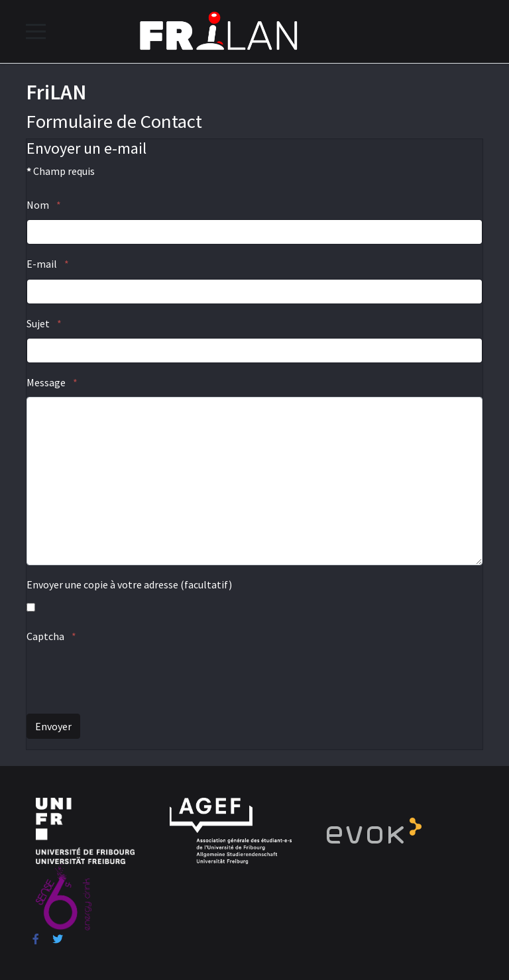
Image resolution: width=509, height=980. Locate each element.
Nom (44, 205)
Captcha (51, 636)
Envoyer (53, 726)
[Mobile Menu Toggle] (36, 31)
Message (52, 382)
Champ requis (61, 171)
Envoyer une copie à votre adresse (102, 584)
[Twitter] (58, 939)
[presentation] (127, 677)
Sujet (44, 323)
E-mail (48, 264)
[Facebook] (36, 939)
